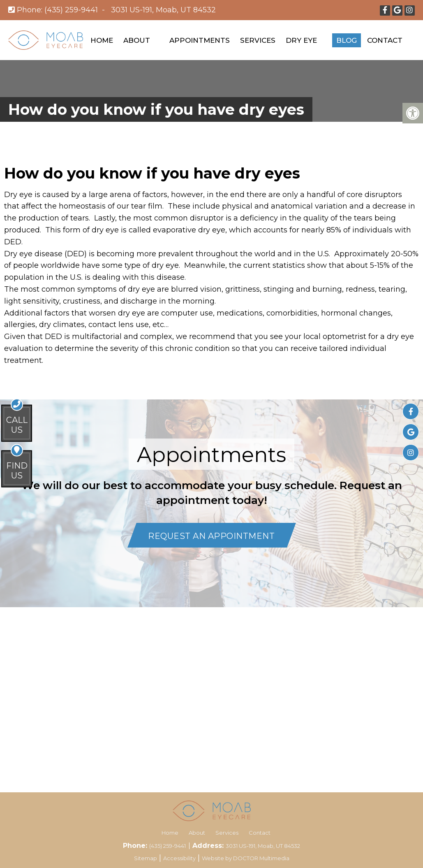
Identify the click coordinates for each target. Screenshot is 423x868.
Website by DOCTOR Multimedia (246, 858)
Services (258, 40)
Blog (347, 40)
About (137, 40)
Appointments (200, 40)
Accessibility (179, 858)
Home (102, 40)
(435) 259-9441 (71, 10)
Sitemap (146, 858)
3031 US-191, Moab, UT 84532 (163, 10)
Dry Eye (301, 40)
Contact (385, 40)
